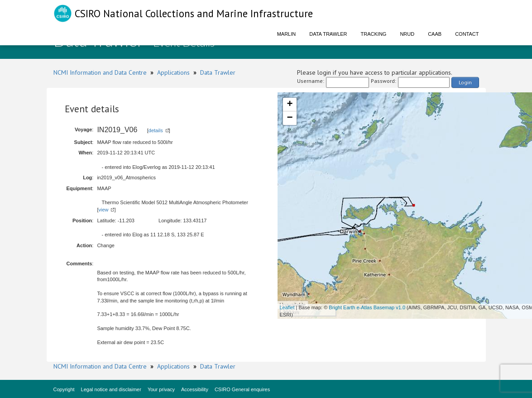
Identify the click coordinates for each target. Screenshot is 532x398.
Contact (467, 34)
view (103, 210)
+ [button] (290, 105)
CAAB (435, 34)
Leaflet (287, 307)
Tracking (374, 34)
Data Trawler (328, 34)
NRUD (407, 34)
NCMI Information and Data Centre (100, 72)
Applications (173, 72)
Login (465, 82)
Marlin (287, 34)
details (156, 130)
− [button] (290, 118)
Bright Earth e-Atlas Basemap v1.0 (367, 307)
